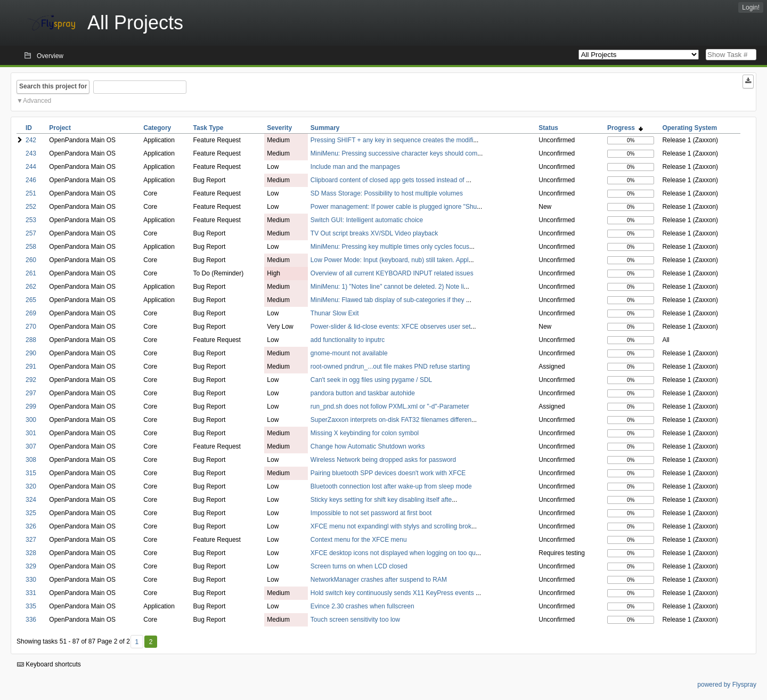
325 (31, 513)
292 (31, 380)
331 (31, 593)
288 (31, 340)
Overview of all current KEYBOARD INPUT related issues (392, 273)
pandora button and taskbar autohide (363, 393)
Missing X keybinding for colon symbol (365, 433)
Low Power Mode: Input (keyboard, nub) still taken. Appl (390, 260)
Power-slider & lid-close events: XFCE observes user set (391, 327)
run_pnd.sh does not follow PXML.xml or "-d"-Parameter (390, 406)
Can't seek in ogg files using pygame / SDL (371, 380)
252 (31, 207)
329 (31, 566)
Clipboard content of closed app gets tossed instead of (388, 180)
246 (31, 180)
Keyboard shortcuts (49, 664)
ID (29, 128)
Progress (625, 128)
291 (31, 367)
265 (31, 300)
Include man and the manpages (355, 167)
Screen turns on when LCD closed (359, 566)
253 (31, 220)
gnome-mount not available (349, 353)
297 (31, 393)
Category (157, 128)
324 (31, 500)
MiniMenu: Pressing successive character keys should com (394, 153)
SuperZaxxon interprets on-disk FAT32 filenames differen (391, 420)
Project (60, 128)
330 (31, 580)
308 (31, 460)
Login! (751, 7)
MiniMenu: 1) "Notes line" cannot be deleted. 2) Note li (387, 287)
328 (31, 553)
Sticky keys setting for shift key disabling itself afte (381, 500)
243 (31, 153)
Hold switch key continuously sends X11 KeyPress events (393, 593)
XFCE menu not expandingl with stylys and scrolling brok (391, 526)
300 (31, 420)
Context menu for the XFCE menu (359, 540)
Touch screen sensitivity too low (355, 620)
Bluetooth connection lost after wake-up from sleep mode (391, 486)
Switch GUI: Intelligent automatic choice (367, 220)
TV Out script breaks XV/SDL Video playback (374, 233)
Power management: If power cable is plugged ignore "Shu (394, 207)
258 (31, 247)
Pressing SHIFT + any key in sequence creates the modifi (392, 140)
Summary (325, 128)
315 (31, 473)
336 (31, 620)
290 (31, 353)
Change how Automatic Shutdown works (368, 446)
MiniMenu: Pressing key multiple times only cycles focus (390, 247)
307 (31, 446)
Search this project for (53, 86)
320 (31, 486)
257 (31, 233)
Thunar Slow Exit (335, 313)
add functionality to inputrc (348, 340)
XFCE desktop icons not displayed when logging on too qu (393, 553)
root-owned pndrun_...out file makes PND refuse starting (390, 367)
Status (548, 128)
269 (31, 313)
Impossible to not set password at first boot (371, 513)
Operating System (690, 128)
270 (31, 327)
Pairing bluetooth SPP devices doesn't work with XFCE (388, 473)
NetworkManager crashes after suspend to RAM (379, 580)
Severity (279, 128)
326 (31, 526)
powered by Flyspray (727, 685)
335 (31, 606)
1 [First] (137, 642)
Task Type (209, 128)
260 (31, 260)
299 (31, 406)
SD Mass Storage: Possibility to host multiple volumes (387, 193)
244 (31, 167)
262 (31, 287)
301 (31, 433)
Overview (50, 56)
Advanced (37, 101)
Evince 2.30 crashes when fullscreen (362, 606)
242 (31, 140)
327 (31, 540)
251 (31, 193)
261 (31, 273)
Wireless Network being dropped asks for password (383, 460)
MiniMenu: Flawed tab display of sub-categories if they (388, 300)
